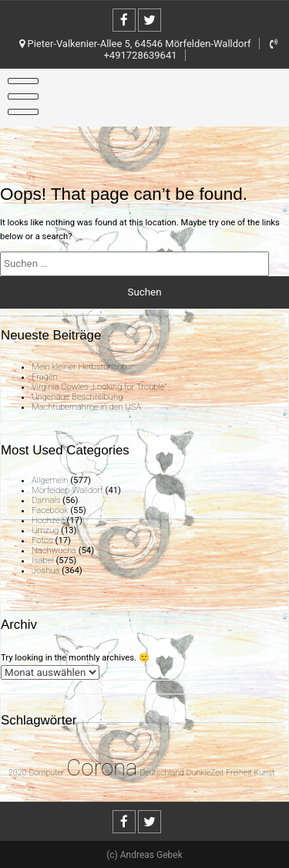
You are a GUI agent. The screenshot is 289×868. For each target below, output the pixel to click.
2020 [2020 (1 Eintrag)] (17, 773)
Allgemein (50, 480)
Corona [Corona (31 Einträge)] (102, 768)
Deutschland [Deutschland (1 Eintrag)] (162, 773)
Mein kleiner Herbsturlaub (79, 367)
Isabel (43, 561)
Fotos (42, 540)
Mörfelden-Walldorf (67, 490)
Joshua (45, 571)
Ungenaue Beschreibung (77, 397)
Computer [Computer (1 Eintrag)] (46, 773)
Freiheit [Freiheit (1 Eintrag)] (239, 773)
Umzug (45, 530)
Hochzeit (48, 520)
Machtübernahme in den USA (86, 407)
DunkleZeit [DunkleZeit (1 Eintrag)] (205, 773)
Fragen (45, 377)
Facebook (50, 510)
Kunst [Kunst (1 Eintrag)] (265, 773)
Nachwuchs (54, 551)
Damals (46, 500)
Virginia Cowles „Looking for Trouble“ (99, 387)
